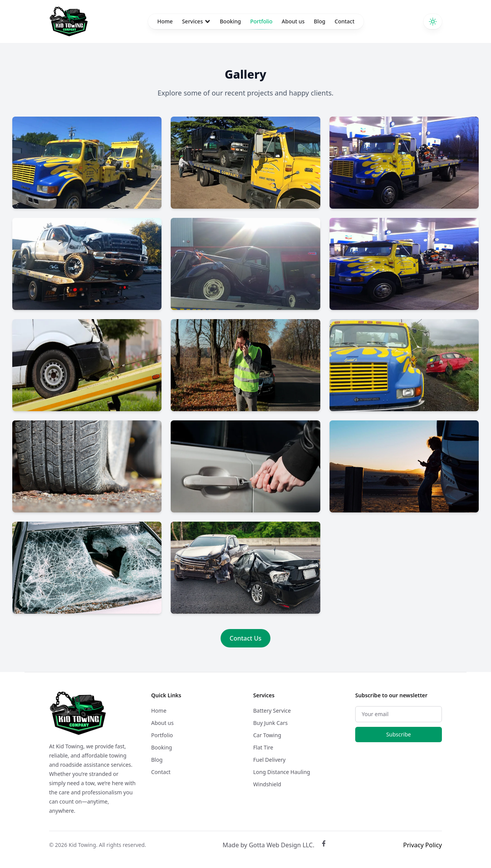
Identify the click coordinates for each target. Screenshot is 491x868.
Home (165, 21)
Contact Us (246, 638)
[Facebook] (324, 845)
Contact (344, 21)
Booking (230, 21)
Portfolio (261, 23)
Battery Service (272, 711)
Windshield (267, 784)
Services (196, 21)
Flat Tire (263, 747)
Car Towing (267, 735)
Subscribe (399, 734)
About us (293, 21)
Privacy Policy (423, 845)
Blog (320, 21)
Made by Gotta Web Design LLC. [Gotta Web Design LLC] (268, 845)
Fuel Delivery (269, 760)
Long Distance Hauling (282, 772)
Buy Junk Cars (270, 723)
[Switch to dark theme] (433, 21)
